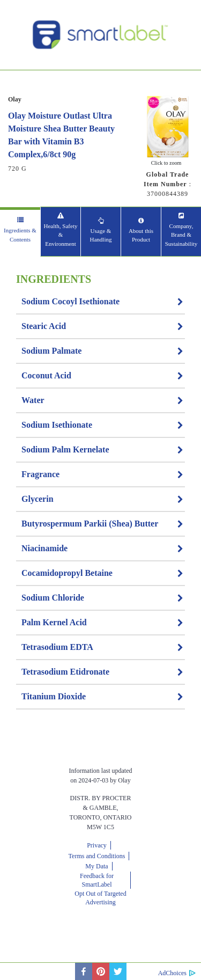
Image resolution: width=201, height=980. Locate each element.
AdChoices (172, 973)
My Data (96, 866)
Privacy (97, 845)
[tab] (20, 232)
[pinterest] (101, 971)
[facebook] (84, 971)
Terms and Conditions (97, 856)
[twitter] (118, 971)
